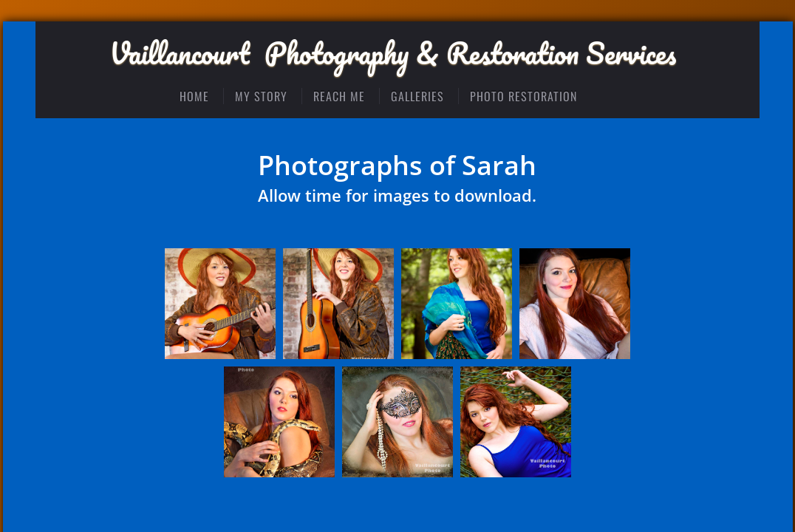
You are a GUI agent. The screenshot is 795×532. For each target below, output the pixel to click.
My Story (261, 96)
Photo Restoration (523, 96)
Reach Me (339, 96)
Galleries (417, 96)
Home (194, 96)
